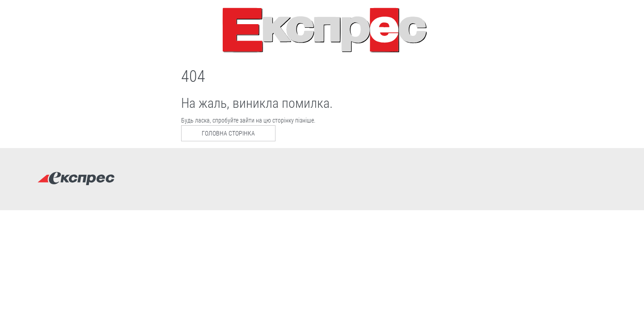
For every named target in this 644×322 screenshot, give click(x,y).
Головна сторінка (228, 133)
